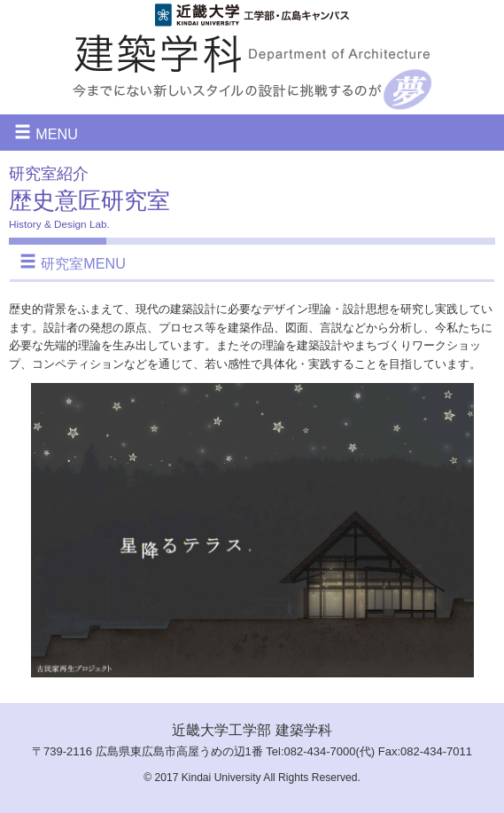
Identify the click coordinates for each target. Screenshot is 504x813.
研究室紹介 (49, 174)
